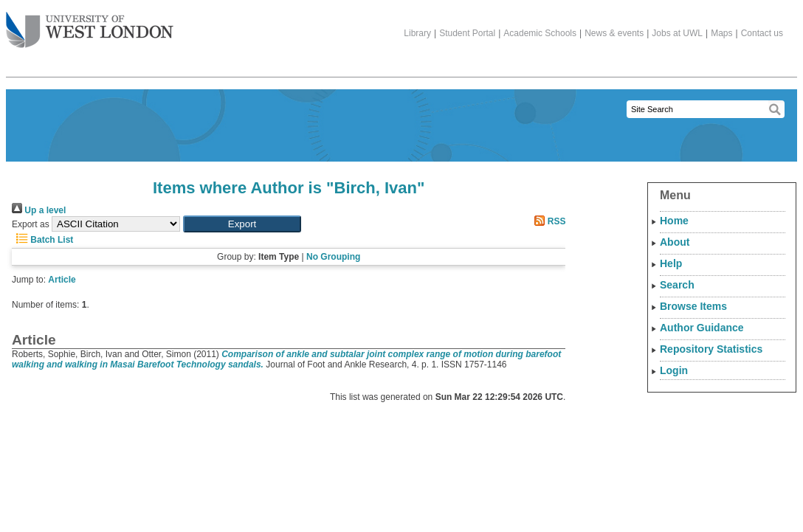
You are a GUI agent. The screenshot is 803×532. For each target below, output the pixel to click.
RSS (548, 221)
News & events (614, 33)
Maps (721, 33)
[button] (242, 224)
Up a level (39, 210)
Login (674, 370)
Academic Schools (540, 33)
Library (417, 33)
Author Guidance (702, 328)
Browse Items (693, 306)
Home (674, 221)
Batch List (42, 240)
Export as (31, 224)
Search (677, 285)
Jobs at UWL (677, 33)
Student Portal (467, 33)
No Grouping (333, 257)
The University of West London (90, 24)
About (675, 242)
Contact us (762, 33)
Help (671, 263)
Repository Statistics (711, 349)
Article (62, 280)
